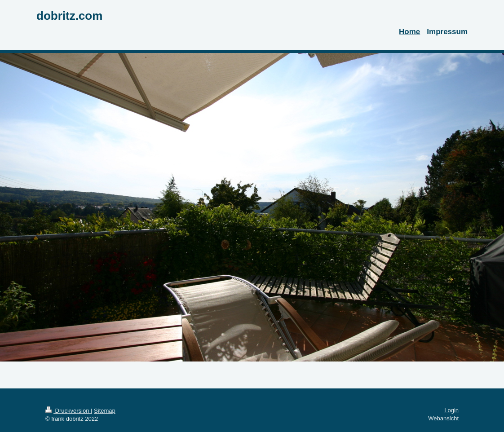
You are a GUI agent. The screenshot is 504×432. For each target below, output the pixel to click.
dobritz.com (69, 16)
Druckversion (68, 411)
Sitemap (105, 411)
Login (451, 410)
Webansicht (443, 418)
